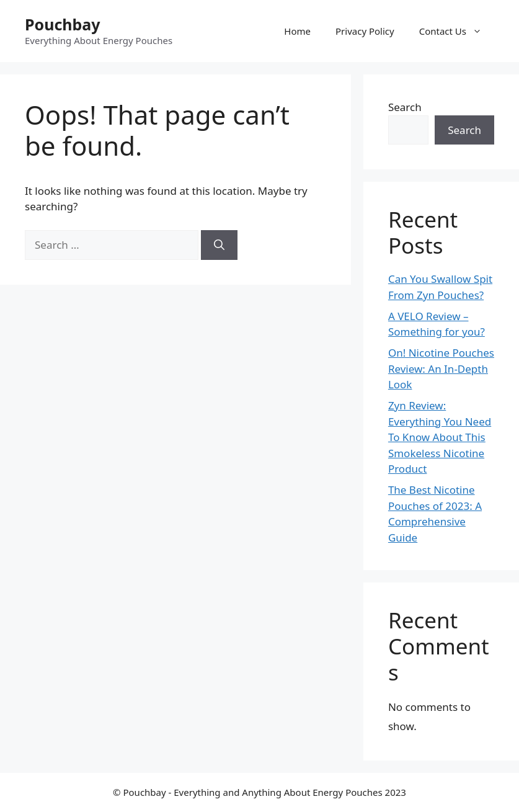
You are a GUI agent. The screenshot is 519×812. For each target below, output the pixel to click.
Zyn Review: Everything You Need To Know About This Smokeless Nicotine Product (440, 437)
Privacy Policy (365, 31)
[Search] (219, 245)
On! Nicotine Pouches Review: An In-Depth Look (441, 368)
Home (297, 31)
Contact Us (457, 31)
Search (405, 107)
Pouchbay (63, 24)
